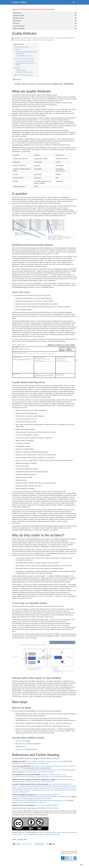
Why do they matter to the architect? (24, 59)
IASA (23, 832)
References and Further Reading (23, 75)
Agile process (20, 749)
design (23, 744)
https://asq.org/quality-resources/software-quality (38, 772)
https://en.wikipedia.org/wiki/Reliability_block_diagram (33, 799)
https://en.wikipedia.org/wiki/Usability (46, 805)
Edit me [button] (16, 79)
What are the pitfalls (21, 70)
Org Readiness (44, 21)
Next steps (17, 68)
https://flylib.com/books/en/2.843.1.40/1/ (53, 775)
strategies (23, 747)
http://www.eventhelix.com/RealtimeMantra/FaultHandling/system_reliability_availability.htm (39, 797)
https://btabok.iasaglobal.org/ (50, 834)
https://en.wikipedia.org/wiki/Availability (46, 795)
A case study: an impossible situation (25, 61)
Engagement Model (44, 15)
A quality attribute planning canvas (24, 56)
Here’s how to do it (21, 54)
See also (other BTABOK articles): (24, 72)
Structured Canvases (44, 26)
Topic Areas (44, 23)
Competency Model (44, 18)
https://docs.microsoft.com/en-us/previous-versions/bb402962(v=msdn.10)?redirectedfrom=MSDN (41, 777)
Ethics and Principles (44, 29)
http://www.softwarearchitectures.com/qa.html (33, 763)
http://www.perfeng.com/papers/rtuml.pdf (41, 781)
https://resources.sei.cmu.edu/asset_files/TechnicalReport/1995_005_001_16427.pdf (37, 770)
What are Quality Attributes (22, 47)
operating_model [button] (22, 839)
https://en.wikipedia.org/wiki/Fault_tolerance (31, 802)
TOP (81, 865)
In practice (17, 49)
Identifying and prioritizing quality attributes (26, 52)
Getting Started (44, 13)
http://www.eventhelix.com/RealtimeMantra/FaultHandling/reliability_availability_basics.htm (39, 800)
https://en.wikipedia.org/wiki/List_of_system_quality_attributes (45, 761)
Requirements (20, 741)
